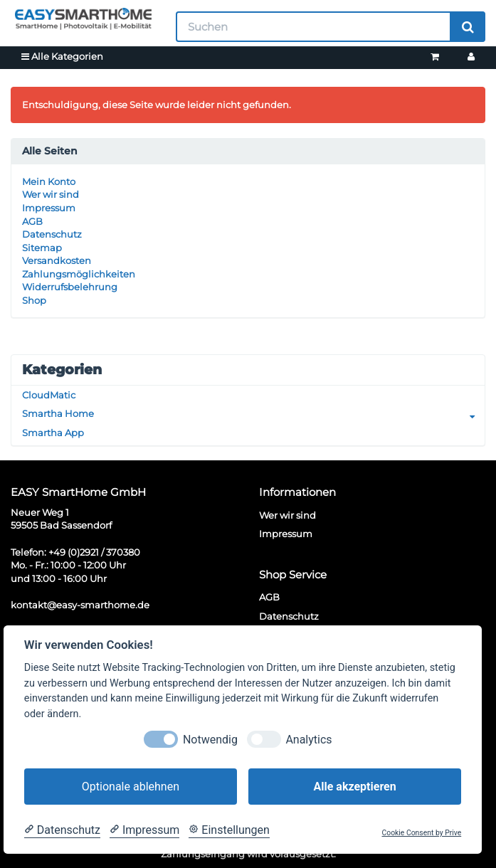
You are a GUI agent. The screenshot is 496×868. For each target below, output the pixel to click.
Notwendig (210, 740)
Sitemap (42, 248)
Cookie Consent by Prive (422, 833)
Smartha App (53, 433)
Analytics (308, 740)
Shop (34, 300)
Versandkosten (57, 260)
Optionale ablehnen (131, 787)
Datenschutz (52, 234)
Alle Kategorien (62, 56)
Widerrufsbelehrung (70, 287)
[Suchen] (313, 27)
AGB (32, 221)
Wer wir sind (51, 194)
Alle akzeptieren (354, 787)
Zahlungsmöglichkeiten (79, 274)
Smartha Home (253, 414)
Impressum (49, 208)
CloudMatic (49, 395)
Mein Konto (49, 181)
